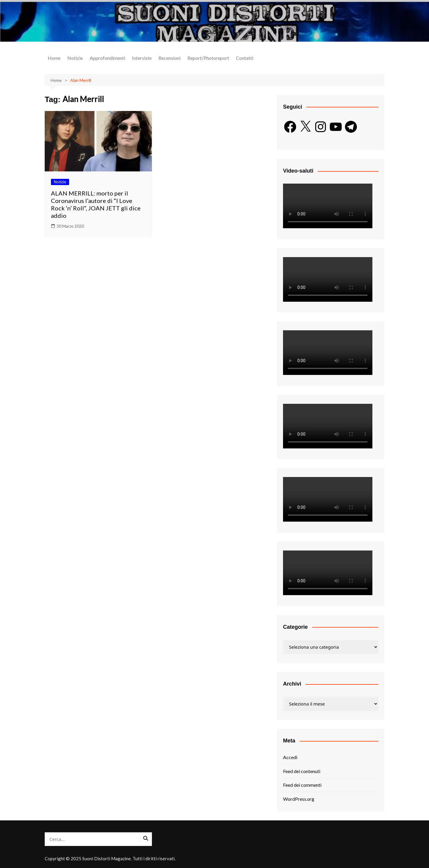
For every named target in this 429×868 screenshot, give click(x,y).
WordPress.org (299, 799)
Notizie (75, 58)
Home (54, 58)
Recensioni (170, 58)
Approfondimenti (107, 58)
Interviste (142, 58)
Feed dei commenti (302, 785)
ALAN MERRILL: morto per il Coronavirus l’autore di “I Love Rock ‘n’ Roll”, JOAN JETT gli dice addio (96, 204)
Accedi (290, 757)
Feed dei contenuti (302, 771)
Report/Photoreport (208, 58)
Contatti (245, 58)
